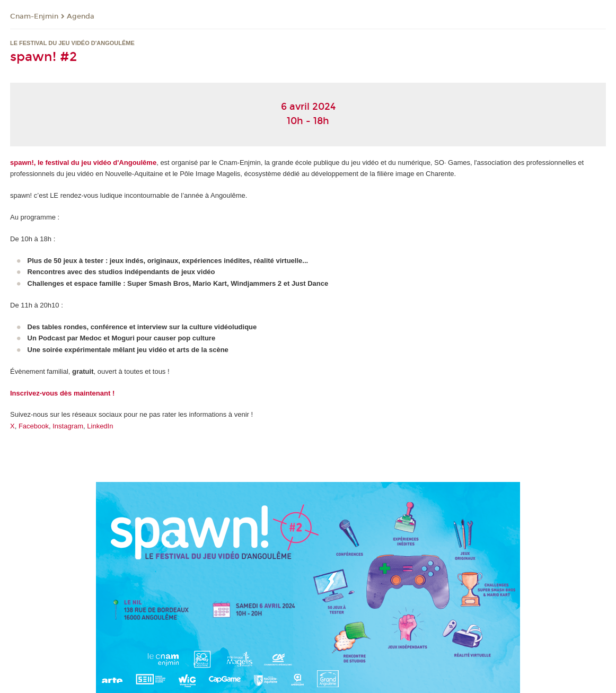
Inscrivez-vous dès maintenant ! (62, 393)
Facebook (34, 426)
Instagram (68, 426)
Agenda (81, 16)
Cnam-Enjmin (34, 16)
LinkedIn (100, 426)
